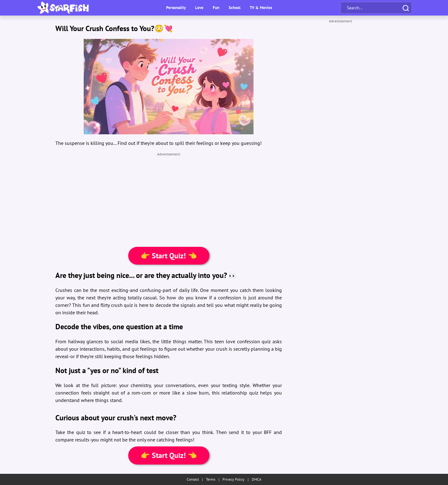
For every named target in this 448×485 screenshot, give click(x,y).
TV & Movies (261, 8)
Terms (211, 479)
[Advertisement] (169, 200)
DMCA (257, 479)
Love (199, 8)
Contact (193, 479)
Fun (216, 8)
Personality (176, 8)
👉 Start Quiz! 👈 (169, 256)
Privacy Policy (233, 479)
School (235, 8)
